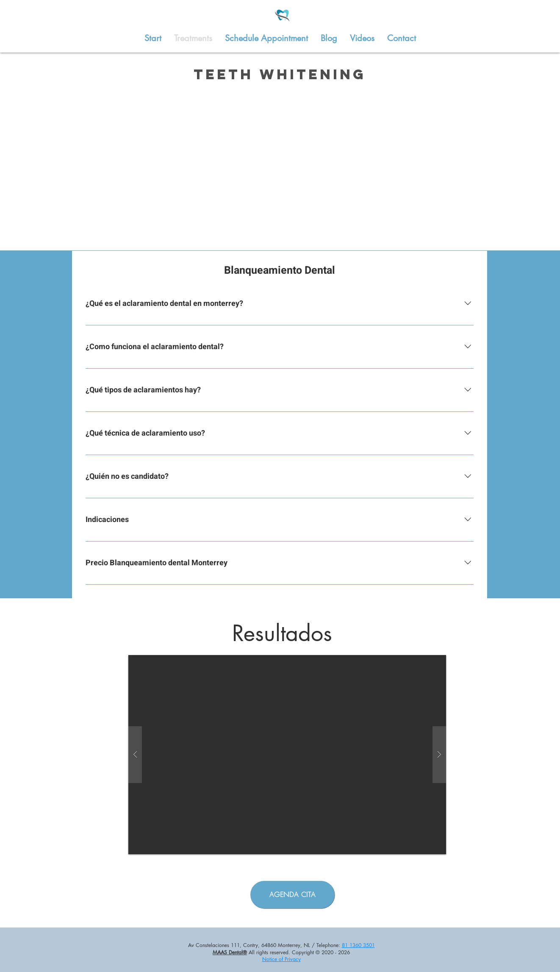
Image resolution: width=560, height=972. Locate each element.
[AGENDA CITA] (292, 895)
